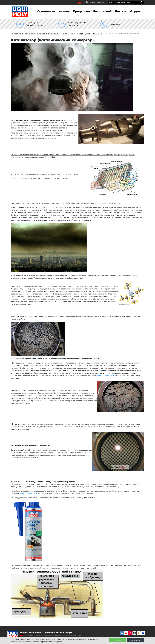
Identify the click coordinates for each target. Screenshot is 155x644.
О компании (46, 11)
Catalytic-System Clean (105, 375)
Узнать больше (136, 640)
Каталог (64, 11)
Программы (82, 11)
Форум (135, 11)
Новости (121, 11)
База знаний (102, 11)
